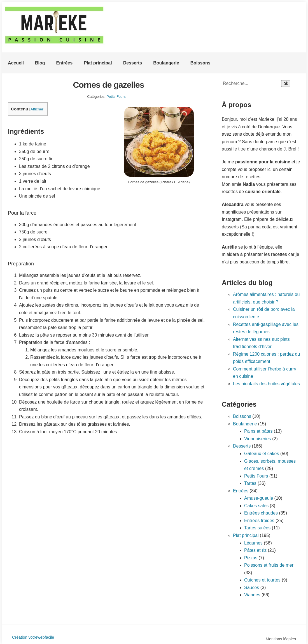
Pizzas (251, 558)
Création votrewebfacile (33, 637)
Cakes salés (256, 506)
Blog (40, 63)
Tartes (250, 483)
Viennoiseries (258, 439)
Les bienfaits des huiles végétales (266, 384)
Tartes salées (257, 528)
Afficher (37, 109)
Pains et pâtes (258, 431)
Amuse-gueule (259, 498)
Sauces (252, 588)
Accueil (16, 63)
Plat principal (98, 63)
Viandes (252, 595)
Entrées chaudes (261, 513)
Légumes (253, 543)
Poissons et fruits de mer (269, 565)
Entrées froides (259, 521)
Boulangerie (166, 63)
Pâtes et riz (255, 550)
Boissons (200, 63)
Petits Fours (116, 97)
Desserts (133, 63)
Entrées (64, 63)
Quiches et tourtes (262, 580)
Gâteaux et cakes (262, 454)
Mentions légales (281, 639)
